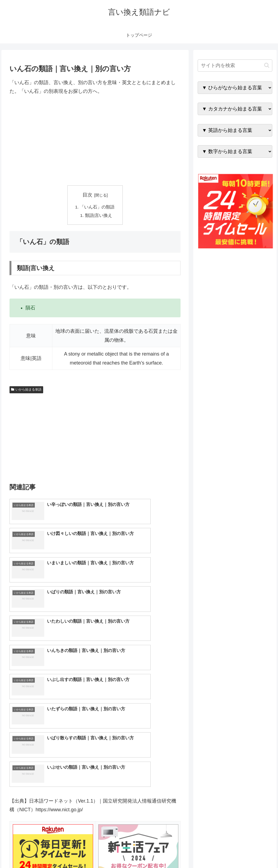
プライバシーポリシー (254, 851)
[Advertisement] (95, 141)
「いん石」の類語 (97, 207)
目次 (87, 195)
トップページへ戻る (212, 851)
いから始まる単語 (26, 390)
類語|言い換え (99, 216)
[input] (235, 66)
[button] (267, 65)
